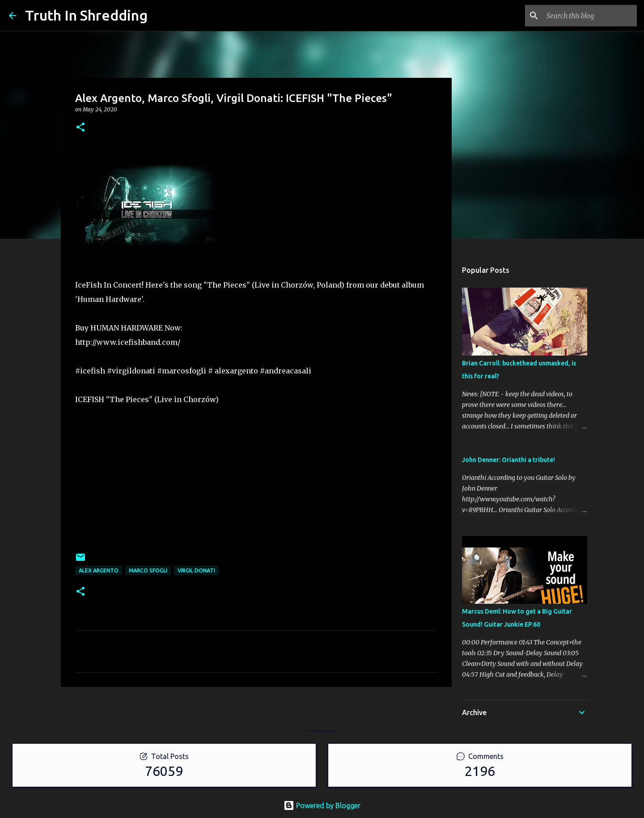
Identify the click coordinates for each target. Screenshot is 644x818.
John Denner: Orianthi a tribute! (508, 460)
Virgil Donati (196, 570)
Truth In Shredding (86, 15)
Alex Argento (99, 570)
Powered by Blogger (322, 805)
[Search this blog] (590, 16)
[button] (80, 128)
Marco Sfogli (148, 570)
